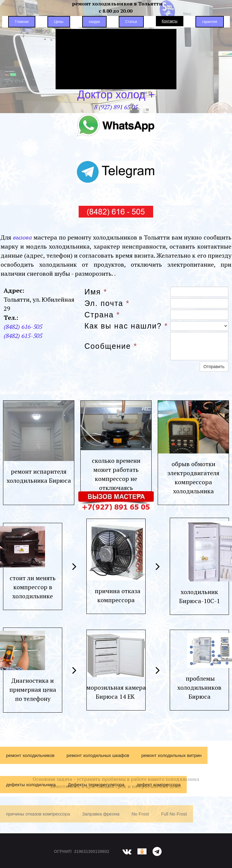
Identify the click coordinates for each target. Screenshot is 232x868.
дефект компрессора (159, 790)
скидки (94, 22)
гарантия (209, 22)
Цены (59, 22)
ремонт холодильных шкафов (98, 760)
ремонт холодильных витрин (172, 760)
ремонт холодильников (30, 760)
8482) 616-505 (24, 331)
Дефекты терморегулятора (96, 790)
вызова (23, 242)
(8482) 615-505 (23, 340)
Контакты (170, 21)
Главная (22, 22)
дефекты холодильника (31, 790)
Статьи (131, 22)
